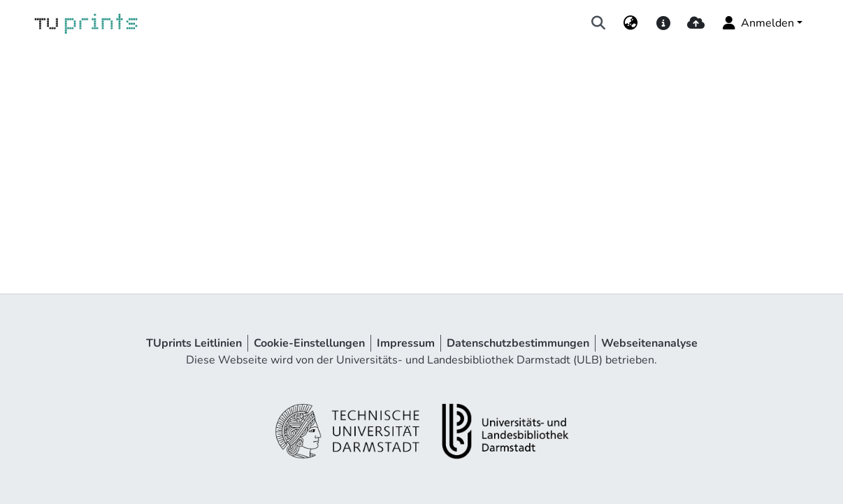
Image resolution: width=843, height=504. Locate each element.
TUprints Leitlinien (194, 343)
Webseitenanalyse (649, 343)
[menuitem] (631, 23)
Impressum (406, 343)
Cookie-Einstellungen (309, 343)
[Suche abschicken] (599, 23)
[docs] (663, 23)
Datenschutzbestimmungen (518, 343)
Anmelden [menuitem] (757, 23)
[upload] (696, 23)
